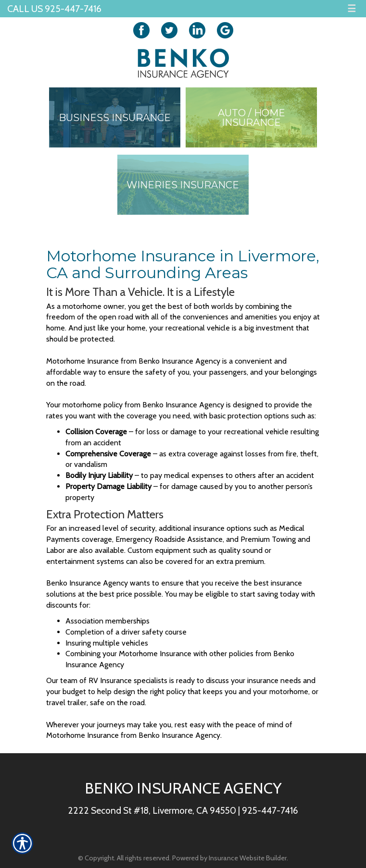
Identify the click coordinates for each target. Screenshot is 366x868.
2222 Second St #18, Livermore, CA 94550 (152, 810)
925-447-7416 (270, 810)
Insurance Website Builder (248, 858)
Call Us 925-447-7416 (54, 9)
